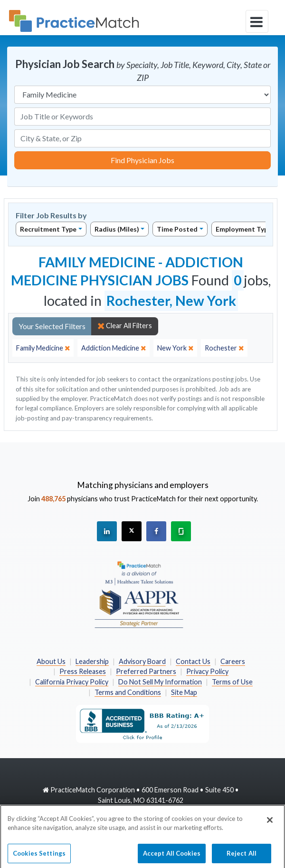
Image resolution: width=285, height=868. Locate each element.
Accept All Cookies (172, 856)
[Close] (270, 823)
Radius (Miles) (117, 229)
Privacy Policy (207, 671)
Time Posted (177, 229)
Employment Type (244, 229)
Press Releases (83, 671)
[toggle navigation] (257, 21)
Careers (233, 661)
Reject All (242, 856)
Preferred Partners (146, 671)
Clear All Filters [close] (125, 326)
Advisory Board (142, 661)
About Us (51, 661)
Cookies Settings (39, 856)
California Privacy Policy (72, 682)
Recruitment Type (48, 229)
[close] (43, 348)
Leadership (92, 661)
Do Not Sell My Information (160, 682)
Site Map (184, 692)
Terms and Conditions (128, 692)
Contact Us (193, 661)
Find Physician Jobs (142, 160)
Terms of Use (232, 682)
